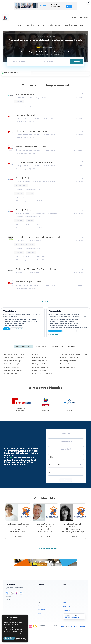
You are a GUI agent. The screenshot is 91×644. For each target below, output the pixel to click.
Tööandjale (30, 25)
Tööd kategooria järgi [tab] (23, 346)
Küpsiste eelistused (80, 626)
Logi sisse (74, 18)
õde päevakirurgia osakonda (28, 282)
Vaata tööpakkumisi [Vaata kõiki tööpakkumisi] (17, 329)
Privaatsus (63, 626)
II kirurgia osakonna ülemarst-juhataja (33, 131)
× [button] (26, 616)
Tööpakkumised (66, 591)
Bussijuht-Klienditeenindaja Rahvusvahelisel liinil (38, 237)
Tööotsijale (19, 25)
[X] (12, 593)
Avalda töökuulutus (55, 331)
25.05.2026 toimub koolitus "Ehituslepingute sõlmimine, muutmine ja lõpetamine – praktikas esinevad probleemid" (73, 530)
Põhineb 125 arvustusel (45, 47)
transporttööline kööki (26, 115)
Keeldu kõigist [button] (21, 638)
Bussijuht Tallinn (23, 210)
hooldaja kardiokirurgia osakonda (31, 147)
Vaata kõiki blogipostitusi (47, 548)
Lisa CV (7, 329)
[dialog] (15, 628)
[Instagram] (16, 593)
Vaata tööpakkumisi (42, 610)
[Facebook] (7, 593)
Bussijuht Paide (23, 178)
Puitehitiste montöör (25, 94)
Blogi (82, 25)
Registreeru (84, 18)
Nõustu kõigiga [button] (9, 638)
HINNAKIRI (41, 25)
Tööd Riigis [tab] (71, 346)
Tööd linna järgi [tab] (41, 346)
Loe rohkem (18, 536)
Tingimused (70, 626)
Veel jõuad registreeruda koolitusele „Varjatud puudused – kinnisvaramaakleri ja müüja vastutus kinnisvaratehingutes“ (18, 530)
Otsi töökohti (76, 61)
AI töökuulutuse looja (70, 25)
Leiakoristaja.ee (9, 598)
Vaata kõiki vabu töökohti (45, 298)
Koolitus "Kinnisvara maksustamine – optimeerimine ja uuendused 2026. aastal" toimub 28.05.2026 (45, 530)
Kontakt (65, 603)
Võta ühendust (54, 335)
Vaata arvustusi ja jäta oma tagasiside (72, 618)
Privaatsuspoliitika (67, 610)
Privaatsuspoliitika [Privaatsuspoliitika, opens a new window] (20, 635)
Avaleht (65, 587)
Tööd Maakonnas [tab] (57, 346)
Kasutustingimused (67, 606)
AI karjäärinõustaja (54, 25)
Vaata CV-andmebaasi (69, 331)
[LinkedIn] (21, 593)
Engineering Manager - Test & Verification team (37, 269)
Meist (64, 599)
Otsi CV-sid (40, 591)
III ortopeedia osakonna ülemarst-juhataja (35, 162)
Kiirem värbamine (42, 595)
